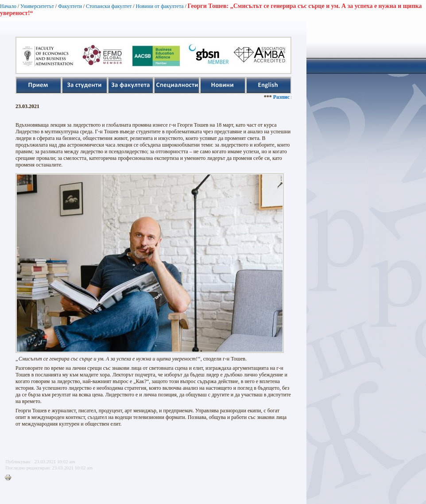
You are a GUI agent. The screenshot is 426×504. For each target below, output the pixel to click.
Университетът (37, 6)
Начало (8, 6)
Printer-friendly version (10, 478)
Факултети (70, 6)
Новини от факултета (159, 6)
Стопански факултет (109, 6)
